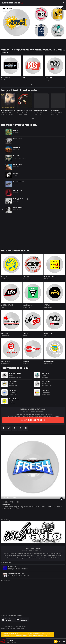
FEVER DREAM (18, 165)
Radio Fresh (13, 390)
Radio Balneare (49, 362)
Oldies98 (25, 333)
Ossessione (17, 147)
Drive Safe (16, 156)
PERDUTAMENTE (18, 208)
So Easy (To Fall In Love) (21, 199)
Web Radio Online (12, 642)
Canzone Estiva (18, 190)
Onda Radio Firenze (15, 373)
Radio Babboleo (6, 277)
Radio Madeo (7, 9)
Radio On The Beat (22, 114)
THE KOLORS (16, 184)
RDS (24, 78)
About (3, 627)
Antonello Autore (20, 629)
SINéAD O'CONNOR (6, 112)
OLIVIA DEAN (16, 201)
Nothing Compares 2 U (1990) (10, 110)
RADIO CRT (26, 277)
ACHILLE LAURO (17, 210)
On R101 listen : (13, 567)
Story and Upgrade (21, 627)
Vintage (54, 28)
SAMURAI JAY (16, 149)
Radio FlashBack (55, 114)
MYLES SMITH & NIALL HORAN (20, 158)
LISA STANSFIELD (22, 112)
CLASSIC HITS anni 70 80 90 (8, 114)
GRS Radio (47, 305)
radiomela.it (45, 377)
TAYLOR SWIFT (17, 132)
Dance (3, 307)
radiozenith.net (46, 394)
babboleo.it (12, 403)
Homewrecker (17, 139)
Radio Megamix (27, 305)
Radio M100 (49, 78)
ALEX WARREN (17, 167)
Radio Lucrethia (6, 78)
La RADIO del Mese (10, 498)
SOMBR (15, 141)
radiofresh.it (13, 394)
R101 (37, 9)
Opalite (15, 130)
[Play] (56, 641)
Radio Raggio (5, 333)
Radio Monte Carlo (42, 25)
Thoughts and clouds (40, 110)
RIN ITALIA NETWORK (7, 305)
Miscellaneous (6, 11)
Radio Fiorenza (5, 362)
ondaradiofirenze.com (15, 377)
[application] (33, 641)
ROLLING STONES (19, 182)
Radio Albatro (46, 382)
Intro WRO (10, 641)
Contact (7, 627)
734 (17, 502)
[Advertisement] (33, 232)
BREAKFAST (16, 175)
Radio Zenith (46, 390)
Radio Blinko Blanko (50, 277)
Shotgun (16, 173)
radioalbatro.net (46, 386)
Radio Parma (26, 362)
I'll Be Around (55, 110)
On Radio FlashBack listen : (16, 574)
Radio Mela (56, 25)
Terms (12, 627)
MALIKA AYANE (38, 112)
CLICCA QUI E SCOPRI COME (33, 420)
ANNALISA (16, 192)
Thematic (54, 11)
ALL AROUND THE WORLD (25, 110)
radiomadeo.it (13, 386)
